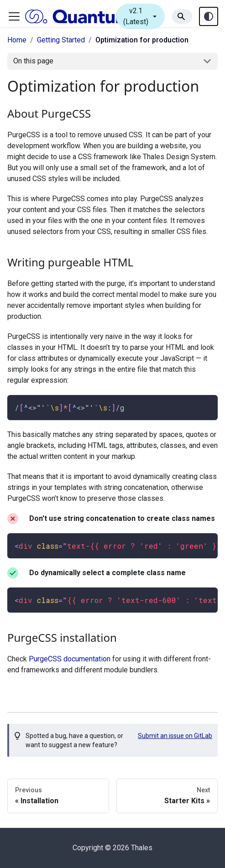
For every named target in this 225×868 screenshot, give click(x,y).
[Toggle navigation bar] (14, 16)
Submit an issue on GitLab (175, 736)
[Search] (182, 16)
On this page (33, 61)
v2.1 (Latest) (141, 16)
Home (17, 40)
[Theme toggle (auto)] (209, 16)
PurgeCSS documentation (70, 659)
